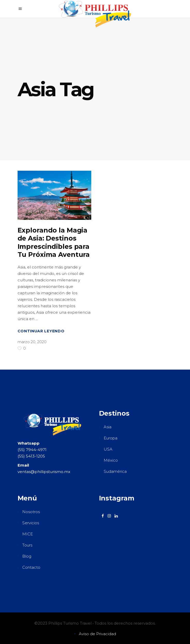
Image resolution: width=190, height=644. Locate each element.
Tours (27, 545)
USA (108, 449)
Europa (111, 438)
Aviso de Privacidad (97, 634)
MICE (28, 534)
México (111, 460)
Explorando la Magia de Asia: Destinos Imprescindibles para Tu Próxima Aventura (54, 242)
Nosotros (31, 512)
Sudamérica (115, 471)
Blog (27, 556)
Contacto (31, 567)
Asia (108, 427)
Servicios (31, 523)
